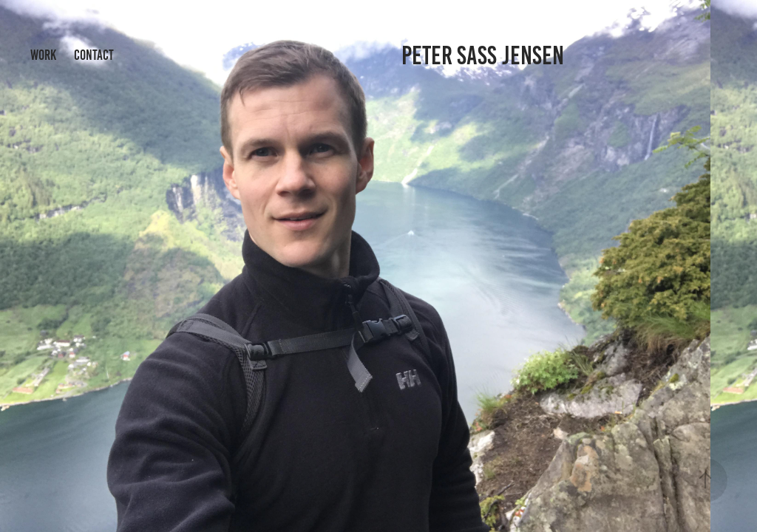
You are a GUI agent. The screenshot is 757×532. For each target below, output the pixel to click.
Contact (94, 55)
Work (43, 55)
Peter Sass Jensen (483, 55)
